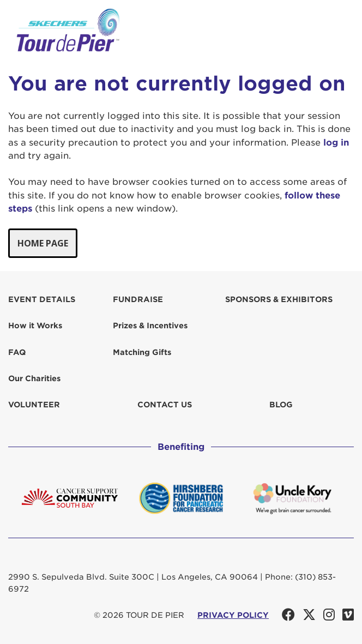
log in (336, 143)
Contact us (165, 405)
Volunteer (34, 405)
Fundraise (138, 299)
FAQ (17, 352)
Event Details (42, 299)
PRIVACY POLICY (233, 615)
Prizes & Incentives (150, 326)
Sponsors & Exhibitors (279, 299)
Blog (281, 405)
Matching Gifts (142, 352)
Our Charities (34, 378)
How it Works (35, 326)
